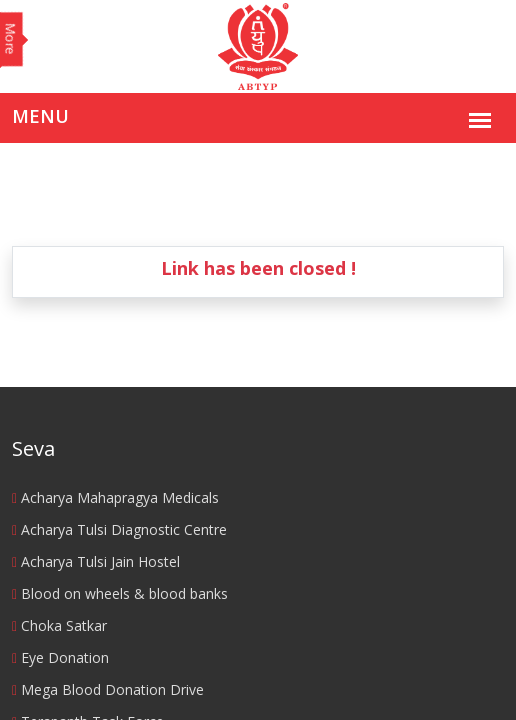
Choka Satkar (59, 625)
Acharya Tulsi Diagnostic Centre (119, 529)
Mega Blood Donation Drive (108, 689)
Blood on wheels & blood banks (120, 593)
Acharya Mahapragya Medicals (115, 497)
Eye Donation (60, 657)
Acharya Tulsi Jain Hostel (96, 561)
